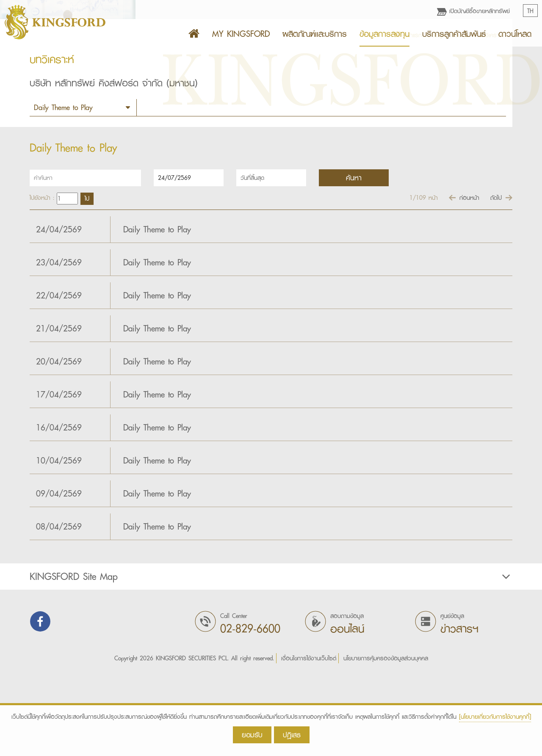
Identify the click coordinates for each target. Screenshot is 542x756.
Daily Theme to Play (157, 314)
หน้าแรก (407, 119)
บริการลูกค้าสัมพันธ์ (454, 34)
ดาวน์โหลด (515, 34)
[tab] (271, 661)
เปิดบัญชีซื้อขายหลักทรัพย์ (473, 11)
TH (530, 11)
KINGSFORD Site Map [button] (271, 661)
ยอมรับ (252, 735)
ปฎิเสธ (292, 735)
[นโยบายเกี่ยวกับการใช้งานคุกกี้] (495, 717)
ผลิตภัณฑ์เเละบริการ (315, 34)
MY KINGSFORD (241, 34)
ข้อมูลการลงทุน (384, 34)
